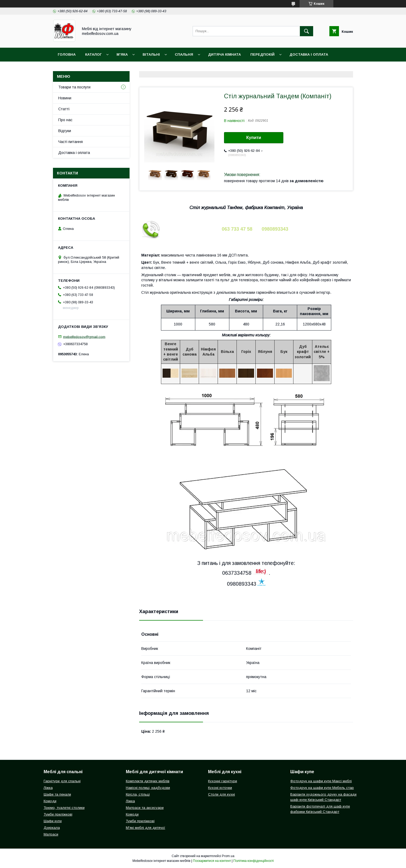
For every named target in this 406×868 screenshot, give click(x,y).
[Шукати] (306, 31)
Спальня (184, 54)
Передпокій (262, 54)
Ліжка (48, 788)
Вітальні (151, 54)
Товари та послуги (74, 87)
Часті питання (71, 142)
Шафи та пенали (57, 794)
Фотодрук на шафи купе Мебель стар (322, 788)
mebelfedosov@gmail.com (84, 337)
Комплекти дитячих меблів (148, 781)
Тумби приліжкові (58, 814)
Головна (67, 54)
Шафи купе (53, 821)
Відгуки (65, 131)
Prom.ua (228, 856)
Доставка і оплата (309, 54)
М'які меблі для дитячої (146, 828)
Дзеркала (52, 828)
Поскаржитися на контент (212, 861)
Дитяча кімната (224, 54)
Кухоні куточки (220, 788)
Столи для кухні (221, 794)
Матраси (51, 834)
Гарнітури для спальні (62, 781)
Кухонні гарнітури (223, 781)
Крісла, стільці (138, 794)
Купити (254, 138)
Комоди (50, 801)
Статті (64, 109)
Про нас (65, 120)
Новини (65, 98)
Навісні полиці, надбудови (148, 788)
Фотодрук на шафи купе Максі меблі (321, 781)
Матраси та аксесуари (145, 808)
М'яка (122, 54)
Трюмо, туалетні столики (64, 808)
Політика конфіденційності (254, 861)
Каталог (93, 54)
